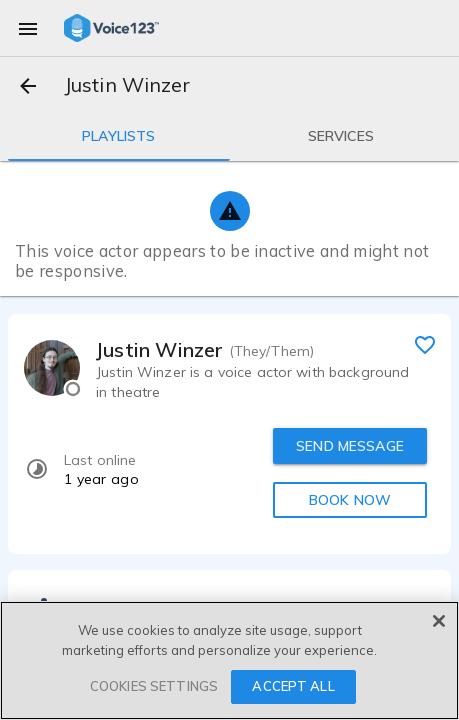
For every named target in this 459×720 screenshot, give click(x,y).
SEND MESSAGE (350, 446)
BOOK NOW (350, 500)
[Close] (439, 621)
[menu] (28, 28)
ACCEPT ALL (293, 686)
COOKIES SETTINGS (154, 686)
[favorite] (425, 344)
